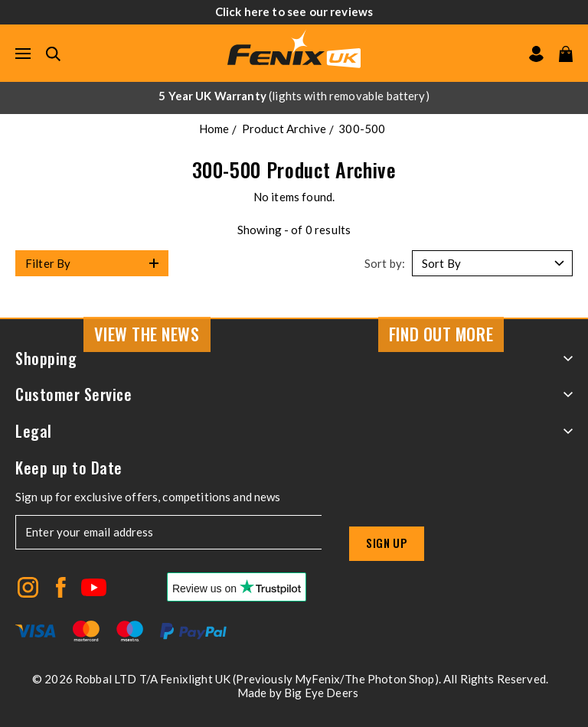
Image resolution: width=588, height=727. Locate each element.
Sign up (387, 543)
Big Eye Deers (321, 693)
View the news (147, 334)
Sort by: (385, 263)
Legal (294, 431)
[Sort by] (492, 263)
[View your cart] (566, 54)
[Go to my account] (536, 54)
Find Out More (441, 334)
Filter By (48, 263)
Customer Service (294, 394)
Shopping (294, 359)
